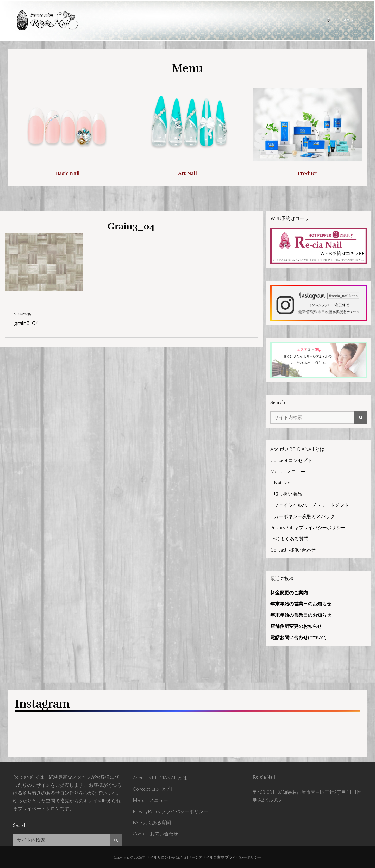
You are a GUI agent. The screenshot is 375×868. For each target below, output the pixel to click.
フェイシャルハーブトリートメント (311, 505)
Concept (291, 460)
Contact (293, 550)
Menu (288, 471)
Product (307, 173)
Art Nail (188, 173)
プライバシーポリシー (243, 857)
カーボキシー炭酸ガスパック (304, 516)
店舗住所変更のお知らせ (296, 626)
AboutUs (297, 449)
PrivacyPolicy (308, 527)
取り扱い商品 (288, 494)
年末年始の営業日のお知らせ (301, 604)
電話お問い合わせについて (298, 637)
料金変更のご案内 (289, 592)
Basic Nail (68, 173)
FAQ (289, 539)
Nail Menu (285, 483)
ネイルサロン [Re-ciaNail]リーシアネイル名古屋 (185, 857)
